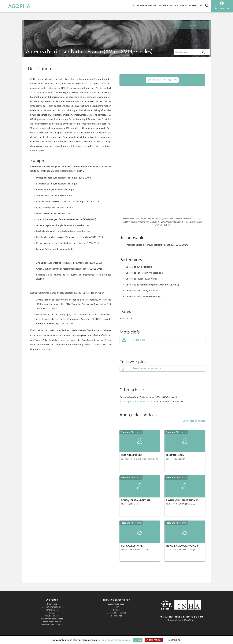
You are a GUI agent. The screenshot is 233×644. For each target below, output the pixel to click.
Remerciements (52, 610)
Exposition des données (52, 619)
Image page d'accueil (52, 622)
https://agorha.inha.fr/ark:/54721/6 (138, 401)
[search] (207, 6)
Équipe (116, 610)
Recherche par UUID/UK (52, 625)
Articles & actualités (189, 5)
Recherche (166, 5)
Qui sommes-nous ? (116, 604)
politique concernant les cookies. (114, 640)
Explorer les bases (145, 5)
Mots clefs (139, 340)
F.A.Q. (52, 613)
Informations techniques (52, 607)
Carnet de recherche (116, 613)
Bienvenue (52, 604)
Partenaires (116, 616)
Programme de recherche (147, 368)
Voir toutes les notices (194, 421)
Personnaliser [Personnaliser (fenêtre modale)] (174, 640)
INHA (116, 607)
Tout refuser (154, 640)
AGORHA (18, 6)
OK (138, 640)
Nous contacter (52, 616)
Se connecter (222, 8)
